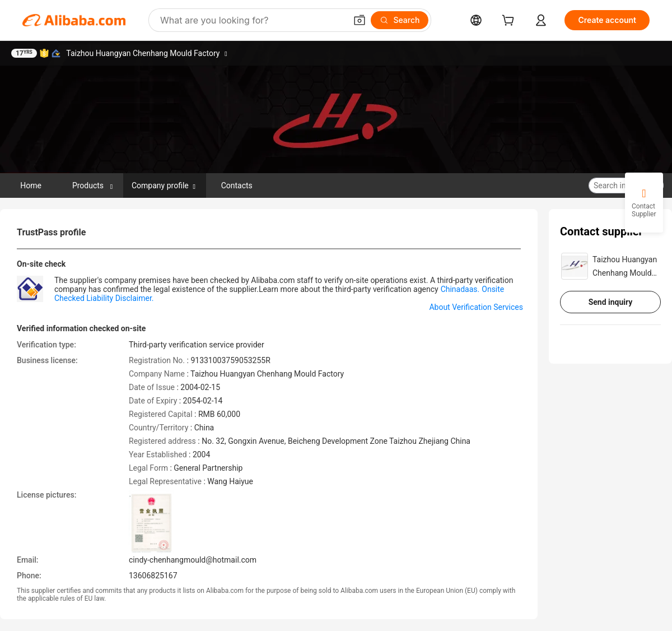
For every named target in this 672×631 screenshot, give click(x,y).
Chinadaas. (460, 289)
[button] (360, 20)
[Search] (400, 20)
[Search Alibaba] (252, 20)
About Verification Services (476, 307)
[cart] (510, 22)
